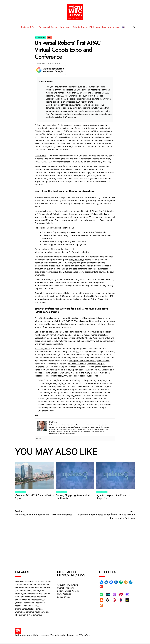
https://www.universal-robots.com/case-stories (78, 376)
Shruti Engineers (42, 349)
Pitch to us (95, 27)
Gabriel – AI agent (65, 588)
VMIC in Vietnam (73, 373)
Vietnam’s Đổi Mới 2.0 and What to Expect (34, 497)
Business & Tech (28, 27)
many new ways (77, 260)
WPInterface (84, 635)
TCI (78, 352)
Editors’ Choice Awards (68, 591)
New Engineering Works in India (56, 370)
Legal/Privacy (64, 597)
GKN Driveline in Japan (56, 367)
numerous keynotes (106, 200)
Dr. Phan (58, 63)
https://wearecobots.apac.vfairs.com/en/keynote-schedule (62, 252)
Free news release (111, 27)
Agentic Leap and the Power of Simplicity (113, 497)
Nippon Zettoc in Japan (82, 370)
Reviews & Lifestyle (48, 27)
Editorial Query (80, 27)
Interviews (65, 27)
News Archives (64, 594)
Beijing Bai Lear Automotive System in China (89, 361)
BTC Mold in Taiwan (77, 364)
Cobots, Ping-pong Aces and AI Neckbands (73, 497)
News (49, 38)
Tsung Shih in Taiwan (54, 373)
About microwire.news (67, 585)
